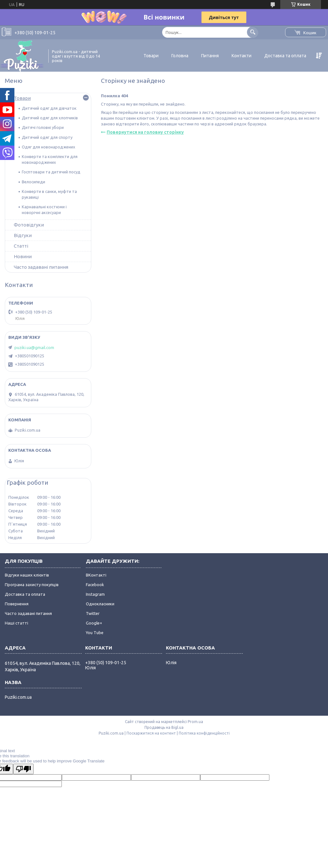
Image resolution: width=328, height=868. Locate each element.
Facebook (95, 585)
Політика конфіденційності (204, 733)
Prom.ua (195, 722)
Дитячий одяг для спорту (47, 137)
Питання (210, 56)
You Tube (95, 633)
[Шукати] (253, 32)
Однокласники (100, 604)
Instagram (95, 594)
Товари (151, 56)
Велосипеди (33, 182)
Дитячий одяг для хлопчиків (50, 118)
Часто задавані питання (41, 267)
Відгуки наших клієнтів (27, 575)
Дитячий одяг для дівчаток (49, 108)
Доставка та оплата (285, 56)
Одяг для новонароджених (49, 147)
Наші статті (16, 623)
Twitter (93, 613)
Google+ (94, 623)
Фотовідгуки (29, 225)
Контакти (242, 56)
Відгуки (23, 235)
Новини (23, 256)
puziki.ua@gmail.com (34, 347)
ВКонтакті (96, 575)
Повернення (17, 604)
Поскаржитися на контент (151, 733)
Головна (180, 56)
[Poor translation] (23, 769)
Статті (21, 246)
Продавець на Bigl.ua (164, 727)
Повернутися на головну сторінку (145, 132)
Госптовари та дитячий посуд (51, 172)
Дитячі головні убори (43, 127)
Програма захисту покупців (32, 585)
